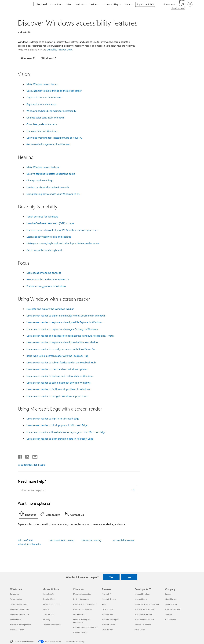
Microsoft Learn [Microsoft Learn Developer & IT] (141, 599)
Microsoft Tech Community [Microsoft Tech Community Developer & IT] (145, 609)
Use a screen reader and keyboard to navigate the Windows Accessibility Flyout (70, 336)
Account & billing (111, 4)
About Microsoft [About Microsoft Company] (171, 599)
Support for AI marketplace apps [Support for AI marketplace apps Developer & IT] (147, 604)
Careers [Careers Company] (168, 594)
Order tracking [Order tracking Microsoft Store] (48, 614)
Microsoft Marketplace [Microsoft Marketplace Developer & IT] (143, 614)
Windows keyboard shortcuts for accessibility (51, 111)
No (129, 577)
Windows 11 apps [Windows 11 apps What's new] (17, 630)
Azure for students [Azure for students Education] (80, 632)
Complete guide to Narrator (42, 124)
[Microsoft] (21, 4)
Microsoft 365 (56, 4)
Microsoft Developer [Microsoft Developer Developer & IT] (142, 594)
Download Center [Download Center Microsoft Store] (49, 599)
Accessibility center (124, 540)
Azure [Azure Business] (104, 604)
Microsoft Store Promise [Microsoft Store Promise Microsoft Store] (52, 625)
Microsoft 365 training (62, 540)
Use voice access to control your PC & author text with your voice (62, 230)
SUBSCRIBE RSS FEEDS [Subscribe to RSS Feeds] (33, 465)
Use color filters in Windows (42, 131)
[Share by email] (33, 456)
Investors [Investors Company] (169, 614)
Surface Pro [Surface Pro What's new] (15, 594)
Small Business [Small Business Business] (108, 630)
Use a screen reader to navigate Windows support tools (57, 396)
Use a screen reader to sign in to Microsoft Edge (53, 418)
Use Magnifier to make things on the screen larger (54, 91)
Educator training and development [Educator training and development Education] (82, 621)
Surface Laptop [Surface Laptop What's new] (16, 599)
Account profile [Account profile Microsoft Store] (49, 594)
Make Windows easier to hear (43, 167)
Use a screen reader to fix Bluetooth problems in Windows (58, 389)
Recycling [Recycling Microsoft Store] (46, 619)
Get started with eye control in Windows (49, 144)
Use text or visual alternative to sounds (48, 187)
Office (69, 4)
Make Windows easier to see (42, 84)
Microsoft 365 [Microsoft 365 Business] (107, 614)
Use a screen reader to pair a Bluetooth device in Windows (58, 383)
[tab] (28, 59)
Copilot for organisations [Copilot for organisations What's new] (20, 609)
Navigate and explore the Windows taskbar (50, 309)
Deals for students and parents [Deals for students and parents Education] (85, 627)
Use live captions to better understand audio (51, 174)
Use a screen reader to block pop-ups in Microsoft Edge (57, 425)
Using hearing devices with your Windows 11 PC (53, 194)
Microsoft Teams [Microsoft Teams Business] (108, 625)
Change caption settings (40, 180)
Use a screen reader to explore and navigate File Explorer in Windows (64, 322)
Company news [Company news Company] (171, 604)
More (127, 4)
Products (80, 4)
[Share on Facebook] (20, 456)
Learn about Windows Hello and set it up (49, 237)
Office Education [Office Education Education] (80, 614)
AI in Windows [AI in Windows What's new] (16, 619)
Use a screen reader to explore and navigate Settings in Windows (62, 329)
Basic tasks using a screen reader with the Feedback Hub (57, 356)
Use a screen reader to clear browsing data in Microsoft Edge (60, 439)
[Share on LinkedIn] (26, 456)
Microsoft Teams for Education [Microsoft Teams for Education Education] (85, 604)
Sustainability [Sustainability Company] (170, 619)
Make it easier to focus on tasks (44, 273)
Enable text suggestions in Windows (46, 286)
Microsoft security (91, 540)
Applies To (25, 32)
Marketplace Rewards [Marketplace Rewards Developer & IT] (143, 625)
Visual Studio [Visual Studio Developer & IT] (140, 630)
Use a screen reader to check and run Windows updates (57, 369)
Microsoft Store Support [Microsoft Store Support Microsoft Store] (52, 604)
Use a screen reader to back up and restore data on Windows (60, 376)
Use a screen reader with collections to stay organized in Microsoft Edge (66, 432)
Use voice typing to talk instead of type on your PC (54, 138)
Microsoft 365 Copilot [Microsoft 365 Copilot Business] (110, 619)
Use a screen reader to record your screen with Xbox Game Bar (61, 349)
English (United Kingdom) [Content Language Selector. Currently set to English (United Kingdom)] (25, 641)
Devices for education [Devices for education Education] (82, 599)
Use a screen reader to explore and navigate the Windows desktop (63, 342)
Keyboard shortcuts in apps (41, 104)
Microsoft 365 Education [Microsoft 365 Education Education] (83, 609)
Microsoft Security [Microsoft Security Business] (109, 599)
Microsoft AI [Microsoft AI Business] (107, 594)
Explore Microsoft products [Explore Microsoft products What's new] (21, 625)
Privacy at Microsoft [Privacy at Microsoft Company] (173, 609)
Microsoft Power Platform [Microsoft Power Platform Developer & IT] (144, 619)
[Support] (41, 4)
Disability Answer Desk (59, 49)
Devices (93, 4)
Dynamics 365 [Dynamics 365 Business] (107, 609)
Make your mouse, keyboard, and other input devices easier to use (63, 243)
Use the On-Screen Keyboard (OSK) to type (50, 223)
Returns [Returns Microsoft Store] (46, 609)
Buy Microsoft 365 (145, 4)
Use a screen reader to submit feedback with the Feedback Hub (61, 362)
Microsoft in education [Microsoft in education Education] (82, 594)
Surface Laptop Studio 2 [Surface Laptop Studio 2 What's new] (19, 604)
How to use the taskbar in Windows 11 (48, 279)
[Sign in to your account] (190, 4)
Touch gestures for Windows (42, 216)
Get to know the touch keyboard (44, 250)
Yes (111, 577)
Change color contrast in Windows (45, 117)
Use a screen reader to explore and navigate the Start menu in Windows (66, 315)
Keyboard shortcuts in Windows (44, 97)
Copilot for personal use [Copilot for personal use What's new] (19, 614)
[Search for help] (182, 4)
